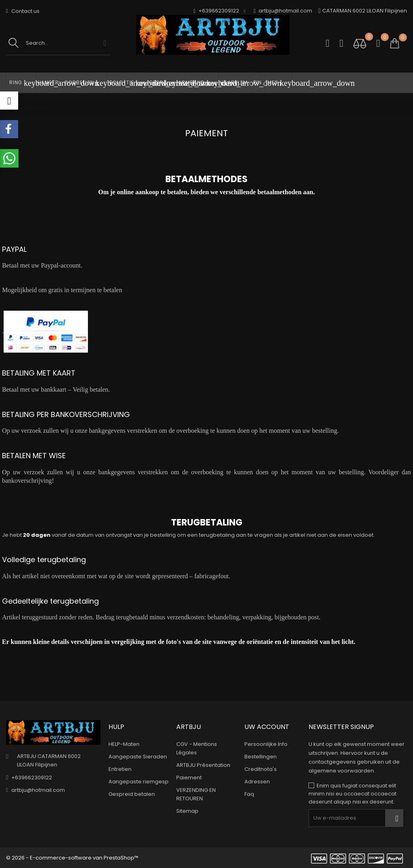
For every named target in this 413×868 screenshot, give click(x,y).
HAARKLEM (234, 82)
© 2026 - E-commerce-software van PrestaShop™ (72, 858)
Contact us (23, 11)
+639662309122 (32, 778)
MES (279, 83)
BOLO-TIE (128, 83)
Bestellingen (261, 757)
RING (22, 83)
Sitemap (187, 811)
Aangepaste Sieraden (138, 757)
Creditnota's (261, 769)
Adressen (257, 782)
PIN (258, 82)
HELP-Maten (124, 744)
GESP (162, 83)
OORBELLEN (86, 83)
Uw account (267, 727)
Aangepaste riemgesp (139, 782)
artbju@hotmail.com (283, 11)
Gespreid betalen (132, 794)
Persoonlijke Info (266, 744)
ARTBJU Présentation (203, 765)
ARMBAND (198, 83)
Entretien (120, 769)
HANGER (48, 82)
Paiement (189, 778)
